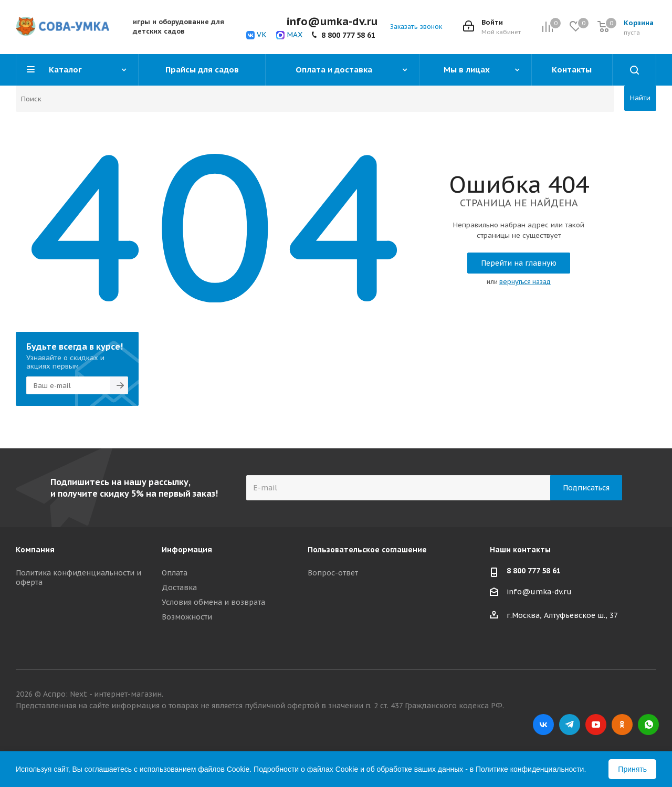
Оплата (175, 573)
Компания (35, 550)
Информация (187, 550)
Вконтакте (543, 725)
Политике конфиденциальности (530, 769)
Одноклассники (622, 725)
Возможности (187, 617)
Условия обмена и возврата (213, 602)
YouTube (596, 725)
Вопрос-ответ (333, 573)
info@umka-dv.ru (539, 592)
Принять (632, 769)
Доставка (179, 587)
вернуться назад (525, 282)
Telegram (570, 725)
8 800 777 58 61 (348, 35)
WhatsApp (648, 725)
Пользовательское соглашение (367, 550)
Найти (640, 98)
